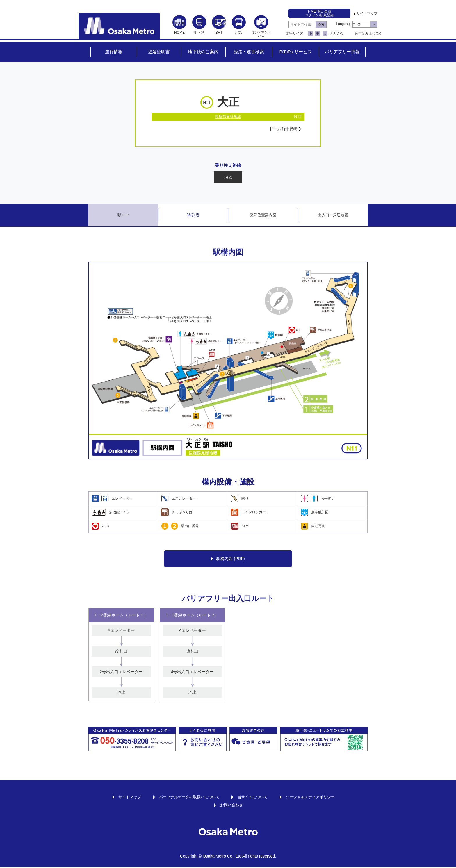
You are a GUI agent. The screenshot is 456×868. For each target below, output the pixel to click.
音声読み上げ (365, 33)
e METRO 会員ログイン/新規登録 (319, 13)
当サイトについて (254, 798)
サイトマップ (367, 13)
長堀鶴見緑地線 (228, 117)
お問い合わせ (231, 806)
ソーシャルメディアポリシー (315, 798)
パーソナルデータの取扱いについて (187, 798)
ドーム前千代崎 (283, 129)
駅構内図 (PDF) (228, 560)
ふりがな (337, 33)
